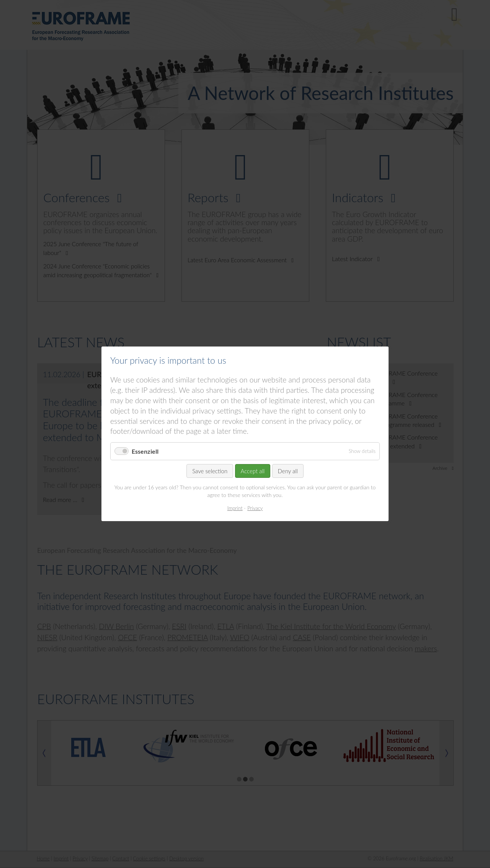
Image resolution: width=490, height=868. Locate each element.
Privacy (255, 508)
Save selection (210, 471)
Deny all (288, 471)
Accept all (253, 471)
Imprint (235, 508)
